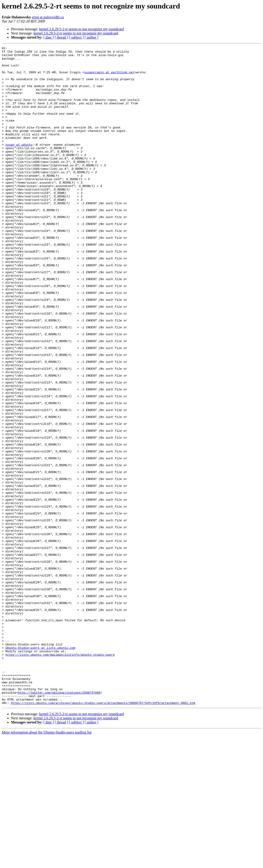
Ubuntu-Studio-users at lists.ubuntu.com (40, 768)
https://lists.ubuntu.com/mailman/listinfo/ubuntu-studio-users (60, 777)
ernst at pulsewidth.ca (48, 17)
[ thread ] (61, 37)
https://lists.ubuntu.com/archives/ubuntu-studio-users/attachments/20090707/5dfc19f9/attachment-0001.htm (103, 834)
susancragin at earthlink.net (109, 78)
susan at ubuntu (19, 165)
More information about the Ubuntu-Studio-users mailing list (47, 864)
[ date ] (49, 37)
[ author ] (92, 37)
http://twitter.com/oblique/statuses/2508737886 (59, 822)
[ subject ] (76, 37)
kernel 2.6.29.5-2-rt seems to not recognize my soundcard (82, 29)
